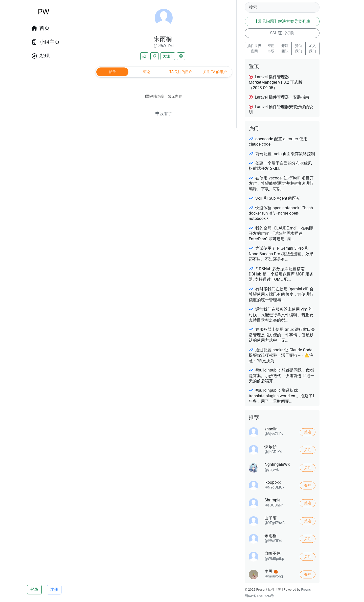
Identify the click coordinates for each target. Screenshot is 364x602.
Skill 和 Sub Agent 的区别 (275, 198)
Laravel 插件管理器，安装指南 (279, 97)
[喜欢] (144, 56)
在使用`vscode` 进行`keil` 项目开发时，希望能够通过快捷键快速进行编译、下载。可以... (281, 183)
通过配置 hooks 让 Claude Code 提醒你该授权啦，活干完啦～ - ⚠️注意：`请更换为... (281, 355)
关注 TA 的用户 (215, 72)
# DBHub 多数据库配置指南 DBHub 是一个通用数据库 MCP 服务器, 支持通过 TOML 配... (281, 274)
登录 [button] (34, 589)
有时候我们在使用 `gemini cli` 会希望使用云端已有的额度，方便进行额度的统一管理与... (281, 294)
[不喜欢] (154, 56)
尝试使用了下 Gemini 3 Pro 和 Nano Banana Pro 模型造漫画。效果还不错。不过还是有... (281, 254)
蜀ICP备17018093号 (259, 596)
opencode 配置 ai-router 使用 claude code (278, 142)
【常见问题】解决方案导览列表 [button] (282, 21)
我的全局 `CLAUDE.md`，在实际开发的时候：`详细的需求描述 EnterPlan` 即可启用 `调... (281, 234)
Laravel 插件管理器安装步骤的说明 (281, 109)
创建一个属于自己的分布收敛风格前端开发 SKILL (280, 166)
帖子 (112, 72)
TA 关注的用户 (181, 72)
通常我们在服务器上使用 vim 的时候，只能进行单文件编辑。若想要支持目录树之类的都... (281, 315)
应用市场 (271, 48)
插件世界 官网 (254, 48)
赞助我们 (299, 48)
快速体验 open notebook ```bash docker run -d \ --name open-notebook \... (281, 213)
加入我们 (312, 48)
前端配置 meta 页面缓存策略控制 (282, 154)
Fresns (306, 589)
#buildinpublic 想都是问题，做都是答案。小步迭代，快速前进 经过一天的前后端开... (282, 376)
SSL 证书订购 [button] (282, 33)
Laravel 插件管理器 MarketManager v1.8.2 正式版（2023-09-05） (276, 82)
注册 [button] (54, 589)
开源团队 (285, 48)
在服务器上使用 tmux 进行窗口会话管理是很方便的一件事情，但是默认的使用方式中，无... (282, 335)
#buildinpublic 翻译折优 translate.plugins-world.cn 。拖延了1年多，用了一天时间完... (282, 396)
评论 (147, 72)
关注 (168, 56)
